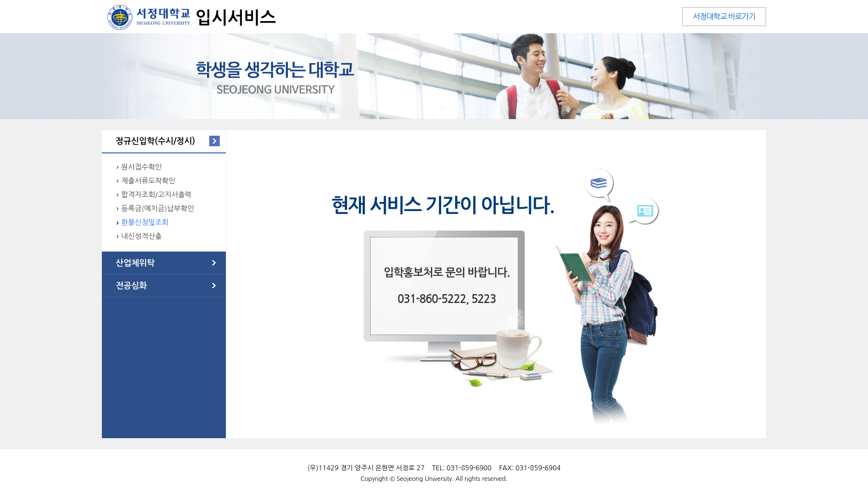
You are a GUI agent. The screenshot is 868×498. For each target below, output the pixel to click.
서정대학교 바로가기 (724, 17)
